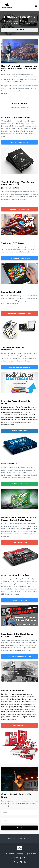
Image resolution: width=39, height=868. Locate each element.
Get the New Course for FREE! (20, 656)
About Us (28, 839)
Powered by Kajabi (19, 858)
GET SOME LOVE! (19, 725)
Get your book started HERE (20, 367)
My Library (18, 839)
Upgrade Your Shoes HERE (19, 209)
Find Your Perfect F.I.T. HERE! (19, 258)
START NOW (20, 30)
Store (10, 839)
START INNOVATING (20, 431)
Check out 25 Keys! (19, 600)
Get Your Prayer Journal (19, 142)
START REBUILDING (20, 542)
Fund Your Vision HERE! (20, 484)
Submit (19, 828)
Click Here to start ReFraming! (20, 313)
